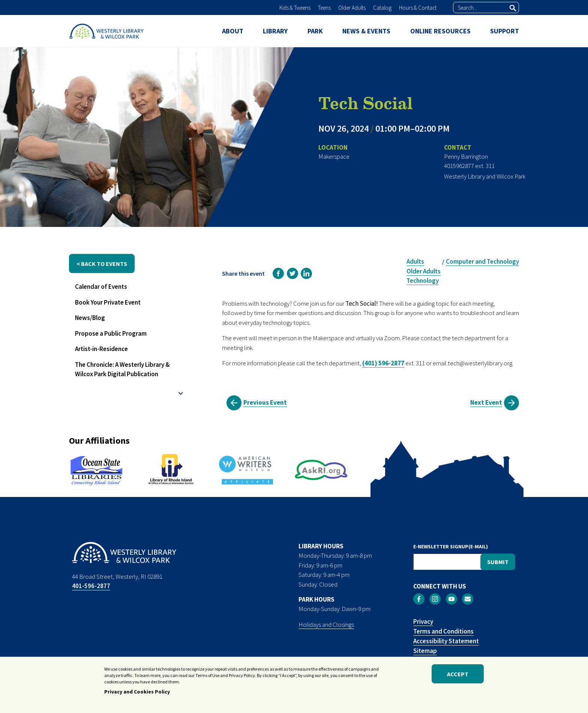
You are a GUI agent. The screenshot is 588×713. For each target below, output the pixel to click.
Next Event (486, 402)
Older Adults (352, 8)
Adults (415, 261)
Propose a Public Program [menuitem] (111, 333)
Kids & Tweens (295, 8)
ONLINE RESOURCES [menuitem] (440, 31)
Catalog (382, 8)
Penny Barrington (466, 156)
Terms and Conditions (443, 631)
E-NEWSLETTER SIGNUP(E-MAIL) (451, 546)
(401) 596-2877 (383, 363)
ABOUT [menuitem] (233, 31)
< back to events (102, 264)
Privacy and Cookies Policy (137, 695)
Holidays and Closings (326, 624)
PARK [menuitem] (315, 31)
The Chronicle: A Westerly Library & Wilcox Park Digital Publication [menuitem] (122, 369)
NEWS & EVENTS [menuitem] (366, 31)
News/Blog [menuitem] (90, 318)
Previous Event (265, 402)
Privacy (423, 621)
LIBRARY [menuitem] (275, 31)
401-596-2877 (91, 586)
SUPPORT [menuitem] (505, 31)
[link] (278, 273)
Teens (324, 8)
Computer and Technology (482, 261)
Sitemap (425, 651)
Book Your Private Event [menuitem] (108, 302)
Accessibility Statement (446, 641)
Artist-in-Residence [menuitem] (101, 349)
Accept (458, 677)
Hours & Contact (418, 8)
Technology (423, 281)
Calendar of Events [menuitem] (101, 287)
